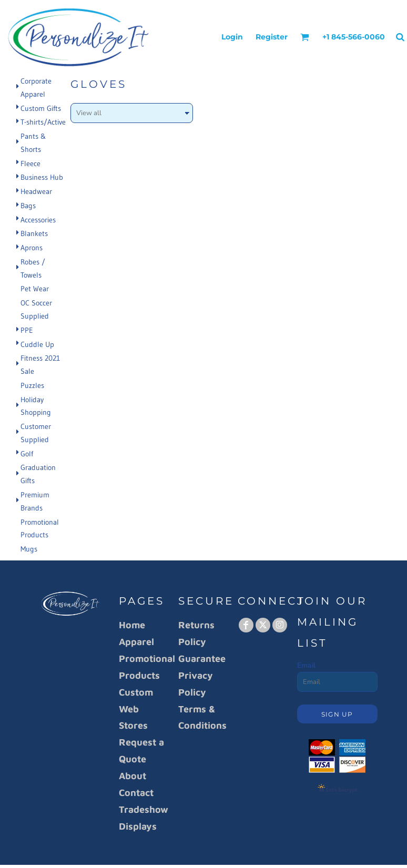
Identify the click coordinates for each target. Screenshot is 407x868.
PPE (27, 330)
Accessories (38, 220)
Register (272, 37)
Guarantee (202, 658)
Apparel (136, 642)
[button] (305, 37)
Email (306, 665)
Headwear (36, 191)
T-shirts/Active (43, 122)
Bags (28, 206)
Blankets (34, 233)
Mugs (29, 549)
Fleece (30, 164)
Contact (136, 793)
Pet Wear (35, 289)
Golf (27, 454)
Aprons (32, 248)
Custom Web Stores (136, 709)
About (133, 776)
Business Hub (42, 177)
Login (232, 37)
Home (132, 625)
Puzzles (32, 385)
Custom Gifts (41, 108)
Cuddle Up (37, 344)
